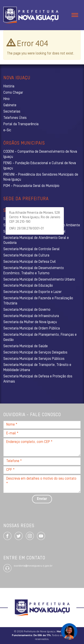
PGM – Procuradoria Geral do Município (31, 186)
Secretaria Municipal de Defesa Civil (30, 262)
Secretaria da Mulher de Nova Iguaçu (30, 322)
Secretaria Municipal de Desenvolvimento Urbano (39, 280)
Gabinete (10, 105)
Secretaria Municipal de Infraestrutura (31, 316)
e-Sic (7, 130)
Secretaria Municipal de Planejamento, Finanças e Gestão (40, 337)
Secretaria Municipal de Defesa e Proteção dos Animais (38, 379)
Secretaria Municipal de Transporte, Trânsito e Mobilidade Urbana (37, 368)
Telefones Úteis (15, 118)
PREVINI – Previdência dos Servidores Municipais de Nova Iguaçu (41, 177)
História (9, 86)
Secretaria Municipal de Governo (27, 310)
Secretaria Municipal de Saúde (26, 346)
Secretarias (12, 112)
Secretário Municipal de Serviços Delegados (35, 353)
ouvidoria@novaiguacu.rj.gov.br (33, 566)
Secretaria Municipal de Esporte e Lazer (32, 292)
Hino (6, 99)
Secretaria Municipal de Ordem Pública (32, 329)
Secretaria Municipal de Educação (28, 286)
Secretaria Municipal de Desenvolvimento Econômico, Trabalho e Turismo (34, 271)
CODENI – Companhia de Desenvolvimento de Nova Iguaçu (40, 154)
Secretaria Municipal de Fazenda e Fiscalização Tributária (38, 301)
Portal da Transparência (21, 124)
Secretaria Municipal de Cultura (26, 256)
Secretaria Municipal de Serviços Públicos (34, 359)
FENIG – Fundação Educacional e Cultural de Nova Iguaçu (40, 166)
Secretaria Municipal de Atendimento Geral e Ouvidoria (36, 241)
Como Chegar (13, 93)
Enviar (42, 499)
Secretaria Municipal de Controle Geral (31, 249)
